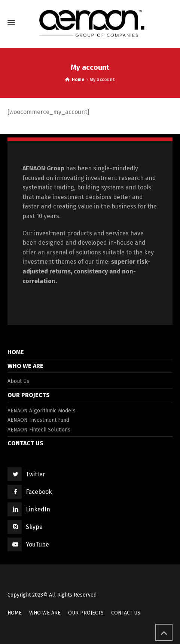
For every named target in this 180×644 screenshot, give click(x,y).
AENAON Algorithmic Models (42, 411)
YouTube (37, 544)
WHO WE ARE (25, 366)
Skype (34, 527)
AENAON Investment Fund (38, 420)
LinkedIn (38, 509)
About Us (18, 381)
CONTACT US (25, 443)
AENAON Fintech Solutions (39, 430)
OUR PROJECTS (29, 395)
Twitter (36, 474)
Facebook (39, 492)
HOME (16, 352)
